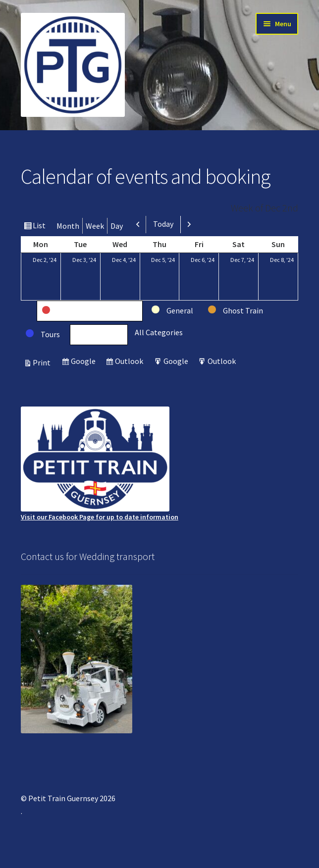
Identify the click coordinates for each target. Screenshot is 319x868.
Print (43, 362)
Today (163, 224)
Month (68, 226)
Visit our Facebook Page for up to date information (100, 464)
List (40, 227)
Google (84, 362)
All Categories (159, 332)
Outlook (130, 362)
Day (117, 226)
